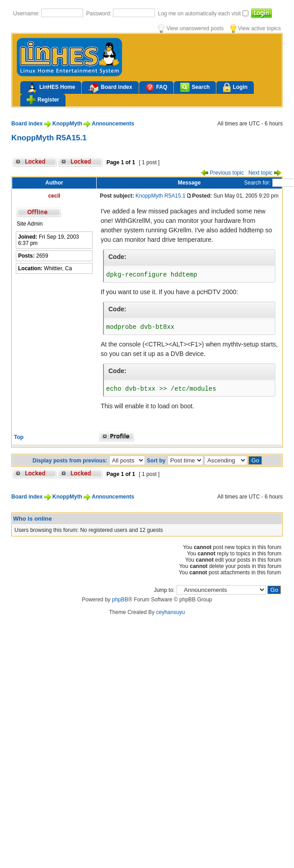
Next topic (265, 173)
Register (43, 100)
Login (235, 88)
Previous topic (222, 173)
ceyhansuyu (171, 612)
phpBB (120, 600)
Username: (27, 14)
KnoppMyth (67, 124)
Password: (100, 14)
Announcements (113, 124)
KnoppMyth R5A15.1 (49, 138)
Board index (110, 88)
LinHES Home (51, 88)
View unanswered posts (191, 28)
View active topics (256, 28)
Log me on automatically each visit (200, 14)
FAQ (156, 87)
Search (195, 87)
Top (19, 437)
